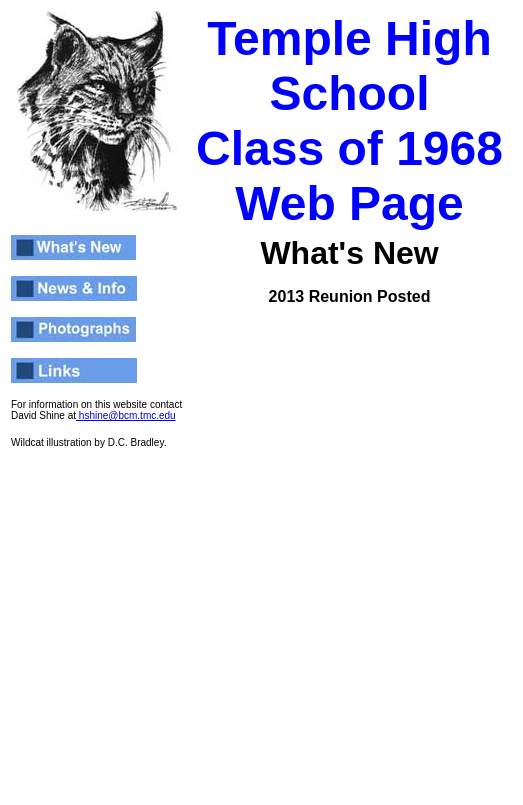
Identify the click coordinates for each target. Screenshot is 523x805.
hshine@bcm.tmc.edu (126, 415)
